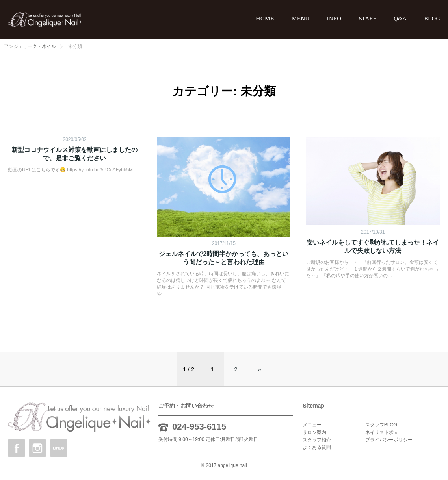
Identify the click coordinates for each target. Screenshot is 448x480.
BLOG (432, 18)
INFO (334, 18)
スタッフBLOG (381, 425)
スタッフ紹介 (317, 440)
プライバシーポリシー (389, 440)
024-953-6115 (199, 427)
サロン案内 (314, 432)
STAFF (367, 18)
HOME (265, 18)
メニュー (312, 425)
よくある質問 (317, 447)
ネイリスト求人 (382, 432)
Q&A (400, 18)
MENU (300, 18)
